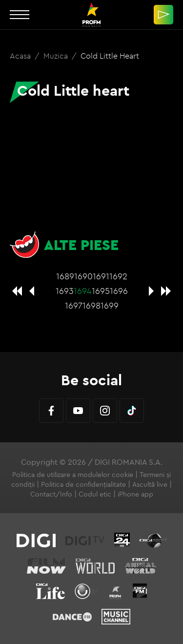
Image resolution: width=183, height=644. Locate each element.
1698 (91, 305)
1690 (83, 276)
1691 (101, 276)
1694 (83, 291)
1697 (74, 305)
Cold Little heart (110, 56)
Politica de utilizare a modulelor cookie (73, 475)
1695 (101, 291)
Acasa (21, 56)
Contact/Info (51, 494)
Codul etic (95, 494)
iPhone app (135, 494)
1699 (110, 305)
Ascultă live (150, 484)
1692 (118, 276)
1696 (119, 291)
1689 (65, 276)
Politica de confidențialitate (83, 484)
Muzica (57, 56)
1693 (65, 291)
